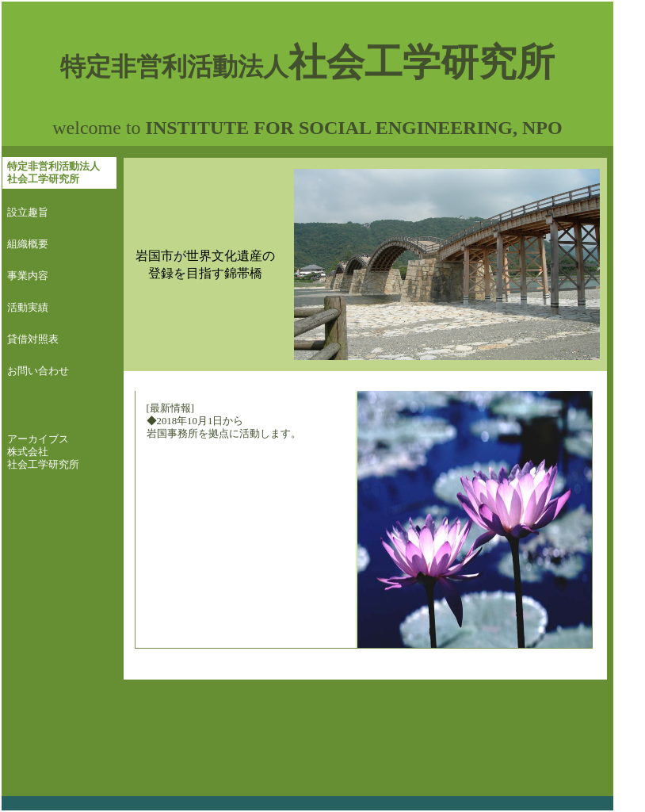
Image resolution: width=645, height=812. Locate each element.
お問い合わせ (38, 371)
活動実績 (28, 308)
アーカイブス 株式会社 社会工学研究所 (43, 452)
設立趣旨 (28, 213)
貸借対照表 (33, 339)
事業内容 (28, 276)
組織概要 (28, 244)
